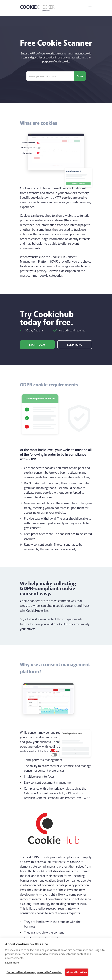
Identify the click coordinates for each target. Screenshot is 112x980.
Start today (37, 345)
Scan (80, 76)
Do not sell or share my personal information (34, 972)
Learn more (12, 963)
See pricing (75, 345)
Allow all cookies (77, 972)
